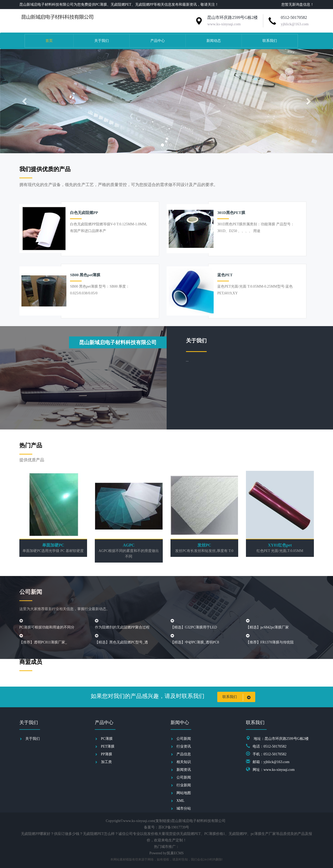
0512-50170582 (294, 17)
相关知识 (184, 762)
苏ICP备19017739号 (174, 827)
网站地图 (184, 793)
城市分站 (184, 808)
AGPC (129, 545)
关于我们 (102, 41)
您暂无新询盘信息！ (298, 5)
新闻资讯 (184, 770)
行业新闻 (184, 785)
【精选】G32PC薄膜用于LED (194, 627)
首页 (49, 41)
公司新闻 (184, 739)
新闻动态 (214, 41)
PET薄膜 (108, 746)
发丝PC (204, 545)
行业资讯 (184, 746)
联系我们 (270, 41)
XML (180, 801)
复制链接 (163, 821)
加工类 (106, 762)
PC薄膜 (107, 739)
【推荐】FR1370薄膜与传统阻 (270, 642)
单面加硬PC (53, 545)
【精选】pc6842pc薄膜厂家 (267, 627)
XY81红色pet (280, 545)
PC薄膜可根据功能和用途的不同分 (47, 627)
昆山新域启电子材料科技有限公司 (118, 342)
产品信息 (184, 754)
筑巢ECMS (175, 853)
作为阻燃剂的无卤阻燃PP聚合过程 (122, 627)
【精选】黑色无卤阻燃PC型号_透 (121, 642)
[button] (25, 101)
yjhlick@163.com (295, 24)
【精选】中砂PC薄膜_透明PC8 (195, 642)
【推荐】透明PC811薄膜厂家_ (43, 642)
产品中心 (158, 41)
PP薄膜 (107, 754)
